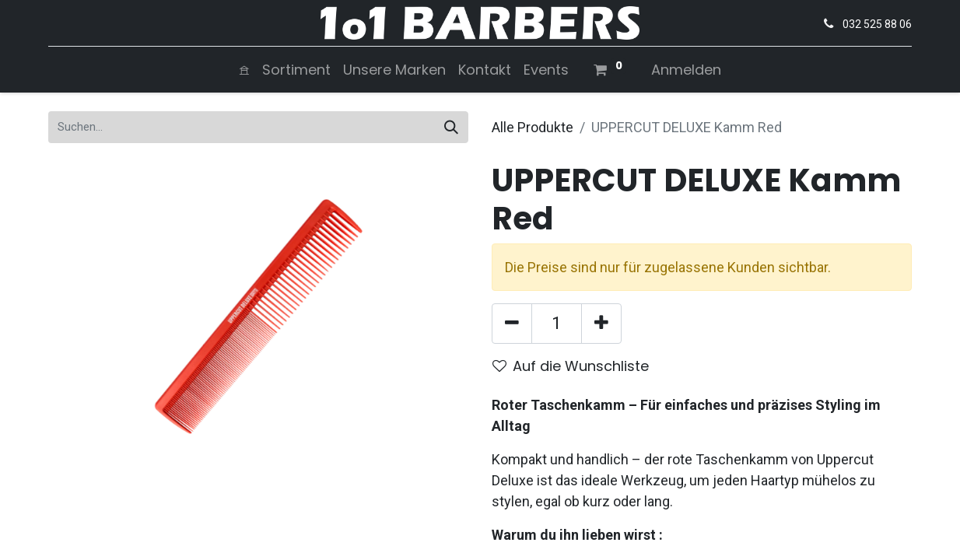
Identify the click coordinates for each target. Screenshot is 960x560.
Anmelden (686, 70)
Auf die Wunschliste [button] (571, 366)
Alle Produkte (533, 127)
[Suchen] (451, 127)
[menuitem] (244, 70)
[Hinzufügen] (601, 324)
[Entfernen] (512, 324)
